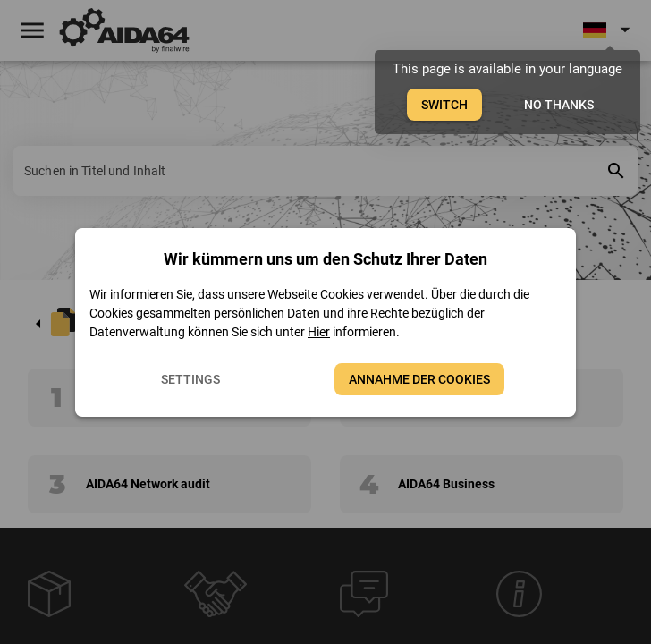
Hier (319, 332)
